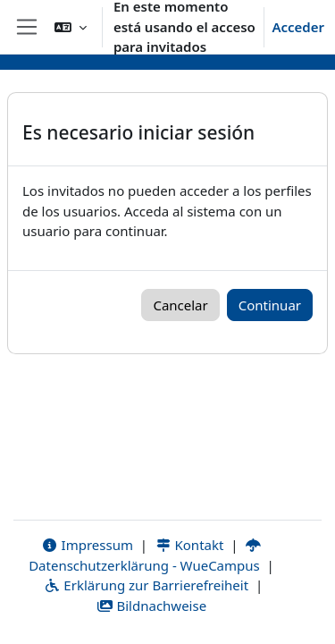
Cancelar (180, 305)
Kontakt (189, 545)
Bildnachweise (151, 606)
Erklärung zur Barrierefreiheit (146, 585)
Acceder (298, 27)
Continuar (270, 305)
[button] (71, 27)
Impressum (87, 545)
